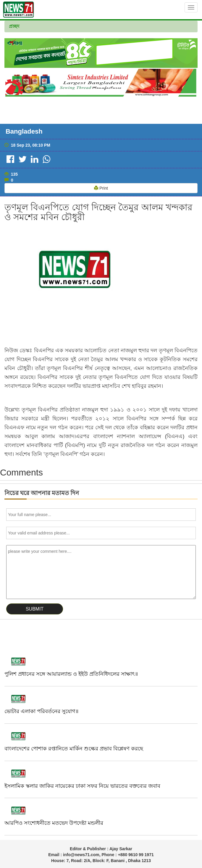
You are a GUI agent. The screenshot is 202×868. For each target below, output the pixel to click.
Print (101, 188)
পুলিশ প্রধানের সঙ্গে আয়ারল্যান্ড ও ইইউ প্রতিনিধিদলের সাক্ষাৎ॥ (71, 674)
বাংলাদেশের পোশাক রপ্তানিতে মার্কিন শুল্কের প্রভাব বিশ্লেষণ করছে (74, 749)
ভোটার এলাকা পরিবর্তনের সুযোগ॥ (41, 711)
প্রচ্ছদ (14, 26)
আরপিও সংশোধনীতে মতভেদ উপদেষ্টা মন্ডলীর (54, 823)
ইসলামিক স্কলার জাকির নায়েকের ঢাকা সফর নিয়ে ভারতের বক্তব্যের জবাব (82, 786)
